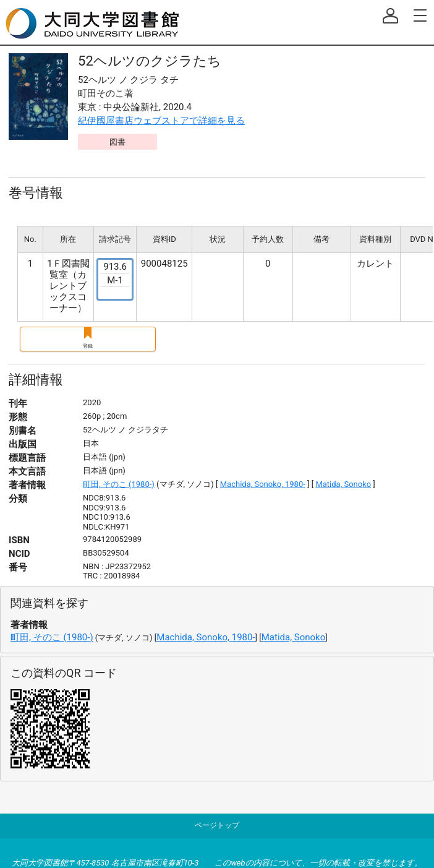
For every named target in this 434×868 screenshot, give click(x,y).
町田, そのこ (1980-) (119, 484)
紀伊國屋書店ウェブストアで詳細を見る (161, 121)
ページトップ (217, 825)
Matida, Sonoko (343, 484)
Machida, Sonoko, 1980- (263, 484)
